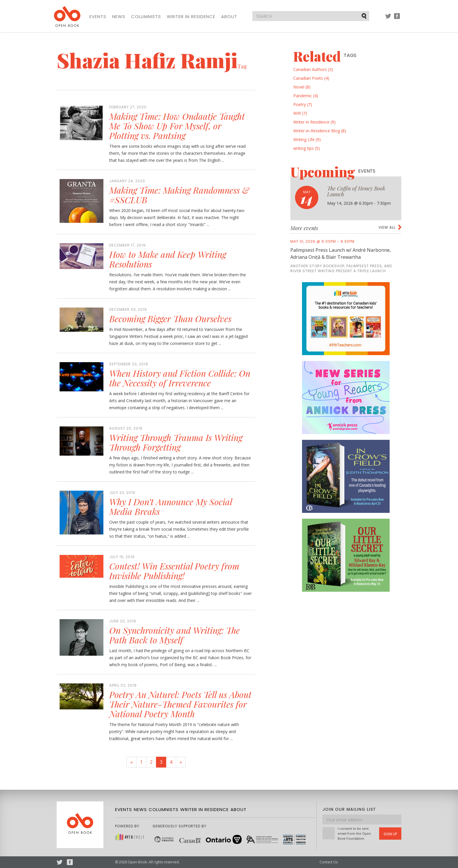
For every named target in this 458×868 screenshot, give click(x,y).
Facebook (397, 19)
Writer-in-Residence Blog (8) (320, 131)
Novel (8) (302, 87)
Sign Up (390, 834)
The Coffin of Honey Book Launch (356, 191)
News (119, 17)
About (229, 17)
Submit (365, 16)
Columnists (146, 17)
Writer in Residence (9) (314, 122)
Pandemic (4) (306, 96)
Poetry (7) (303, 104)
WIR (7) (300, 113)
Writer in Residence (191, 17)
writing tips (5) (307, 148)
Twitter (388, 19)
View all (387, 227)
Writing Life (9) (307, 139)
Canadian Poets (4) (311, 78)
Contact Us (329, 862)
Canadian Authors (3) (313, 69)
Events (98, 17)
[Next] (181, 762)
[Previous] (131, 762)
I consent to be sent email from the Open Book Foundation (354, 833)
